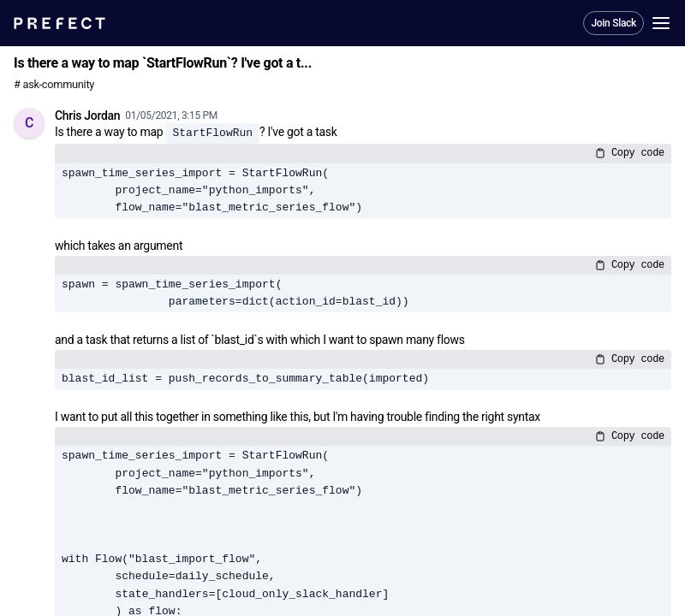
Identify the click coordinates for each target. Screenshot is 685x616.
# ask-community (54, 84)
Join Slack (614, 23)
